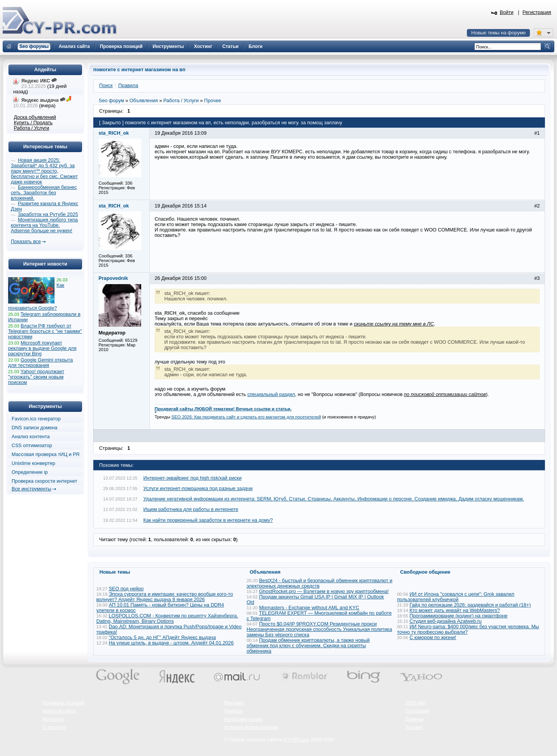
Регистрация (537, 12)
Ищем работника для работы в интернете (191, 509)
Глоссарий (417, 711)
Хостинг (414, 727)
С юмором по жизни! (433, 638)
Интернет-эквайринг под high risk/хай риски (193, 478)
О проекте (54, 727)
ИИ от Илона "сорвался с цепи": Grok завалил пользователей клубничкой (456, 597)
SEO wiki (415, 703)
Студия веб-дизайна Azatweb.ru (446, 621)
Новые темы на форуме (498, 33)
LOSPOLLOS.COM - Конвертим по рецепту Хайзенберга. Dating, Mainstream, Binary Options (167, 619)
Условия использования (251, 727)
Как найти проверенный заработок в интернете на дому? (208, 520)
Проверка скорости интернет (44, 481)
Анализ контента (31, 437)
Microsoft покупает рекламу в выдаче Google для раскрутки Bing (42, 348)
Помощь (233, 711)
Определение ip (30, 472)
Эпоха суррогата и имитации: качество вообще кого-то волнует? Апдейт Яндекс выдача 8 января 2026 (165, 597)
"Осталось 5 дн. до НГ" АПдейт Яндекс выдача (162, 638)
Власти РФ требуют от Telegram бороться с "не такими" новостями (45, 331)
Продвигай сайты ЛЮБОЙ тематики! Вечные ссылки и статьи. (223, 409)
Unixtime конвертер (33, 463)
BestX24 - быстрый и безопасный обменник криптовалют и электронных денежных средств (320, 583)
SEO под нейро (126, 589)
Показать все (26, 242)
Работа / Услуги (32, 128)
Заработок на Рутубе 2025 (48, 214)
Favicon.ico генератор (36, 419)
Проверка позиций (63, 703)
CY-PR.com (297, 740)
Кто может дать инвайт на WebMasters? (455, 610)
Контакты (53, 719)
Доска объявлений (35, 117)
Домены (415, 719)
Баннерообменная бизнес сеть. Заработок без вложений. (44, 193)
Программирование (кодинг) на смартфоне (459, 616)
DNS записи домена (34, 428)
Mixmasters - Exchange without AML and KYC (309, 608)
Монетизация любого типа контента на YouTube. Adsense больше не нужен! (44, 225)
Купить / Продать (33, 123)
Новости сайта (59, 711)
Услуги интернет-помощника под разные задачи (198, 489)
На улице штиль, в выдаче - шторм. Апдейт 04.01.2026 (171, 643)
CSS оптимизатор (32, 446)
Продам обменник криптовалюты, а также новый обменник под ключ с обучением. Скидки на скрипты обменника (308, 646)
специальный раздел (271, 394)
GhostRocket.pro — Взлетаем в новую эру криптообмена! (324, 591)
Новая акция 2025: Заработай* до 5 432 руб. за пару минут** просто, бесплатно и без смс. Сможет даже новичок (44, 171)
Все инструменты (31, 489)
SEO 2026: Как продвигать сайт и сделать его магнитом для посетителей (246, 417)
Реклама (234, 703)
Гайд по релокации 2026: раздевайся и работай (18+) (470, 605)
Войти (507, 12)
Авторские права (243, 719)
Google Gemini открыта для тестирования (40, 363)
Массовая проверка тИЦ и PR (46, 454)
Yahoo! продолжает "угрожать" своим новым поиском (36, 377)
